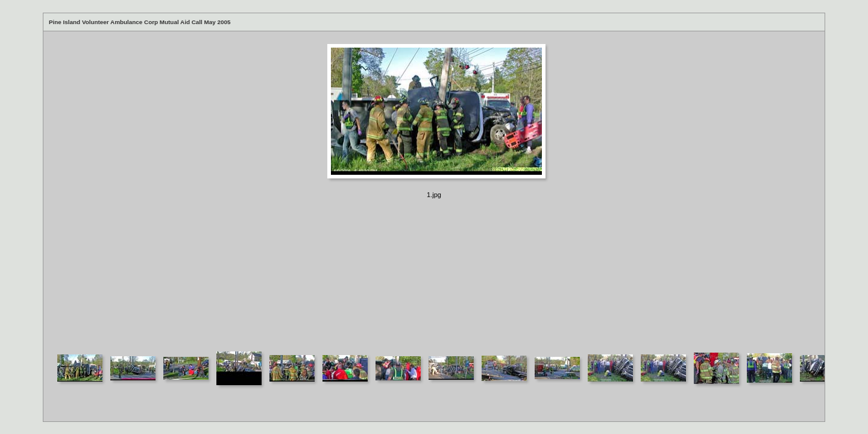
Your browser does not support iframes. (434, 190)
